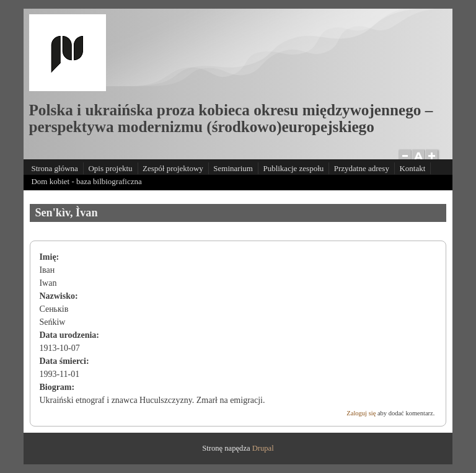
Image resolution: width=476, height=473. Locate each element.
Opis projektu (110, 168)
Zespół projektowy (173, 168)
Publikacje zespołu (293, 168)
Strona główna (54, 168)
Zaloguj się (361, 413)
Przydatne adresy (362, 168)
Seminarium (233, 168)
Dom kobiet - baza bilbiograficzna (86, 181)
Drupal (263, 448)
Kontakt (412, 168)
